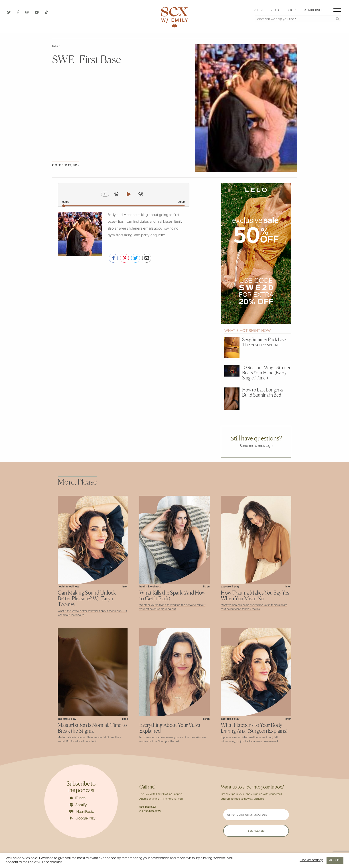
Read (275, 10)
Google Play (83, 818)
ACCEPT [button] (335, 860)
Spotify (78, 805)
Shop (291, 10)
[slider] (124, 206)
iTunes (78, 798)
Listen (257, 10)
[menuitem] (257, 11)
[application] (124, 195)
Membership (314, 10)
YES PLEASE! (256, 831)
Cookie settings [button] (311, 860)
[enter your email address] (256, 815)
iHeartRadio (82, 812)
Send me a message (256, 446)
